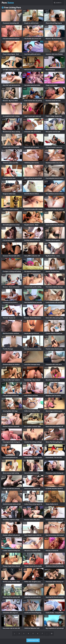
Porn (8, 3)
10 (52, 634)
